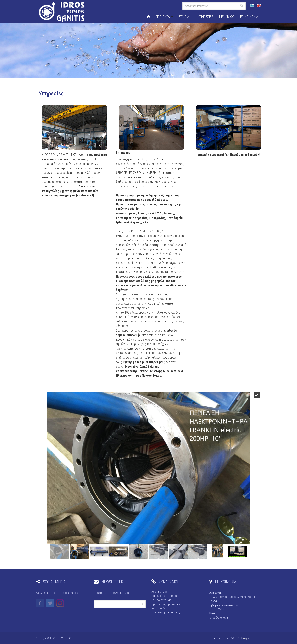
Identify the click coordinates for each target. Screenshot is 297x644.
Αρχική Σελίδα (160, 592)
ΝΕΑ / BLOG (227, 17)
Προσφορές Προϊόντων (166, 604)
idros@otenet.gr (219, 618)
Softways (243, 638)
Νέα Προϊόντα (160, 608)
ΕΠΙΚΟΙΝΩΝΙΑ (249, 17)
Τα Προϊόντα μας (161, 600)
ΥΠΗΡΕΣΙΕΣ (206, 17)
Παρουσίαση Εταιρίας (164, 596)
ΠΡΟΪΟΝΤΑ (163, 17)
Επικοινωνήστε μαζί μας (166, 612)
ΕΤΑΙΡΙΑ (184, 17)
